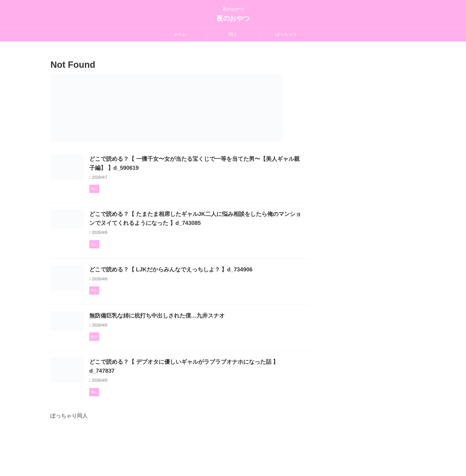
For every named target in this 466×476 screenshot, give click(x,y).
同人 (233, 34)
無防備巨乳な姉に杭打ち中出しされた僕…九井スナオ (186, 343)
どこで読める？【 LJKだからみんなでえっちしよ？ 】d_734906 (199, 278)
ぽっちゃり (286, 34)
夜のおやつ (233, 18)
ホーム (180, 34)
